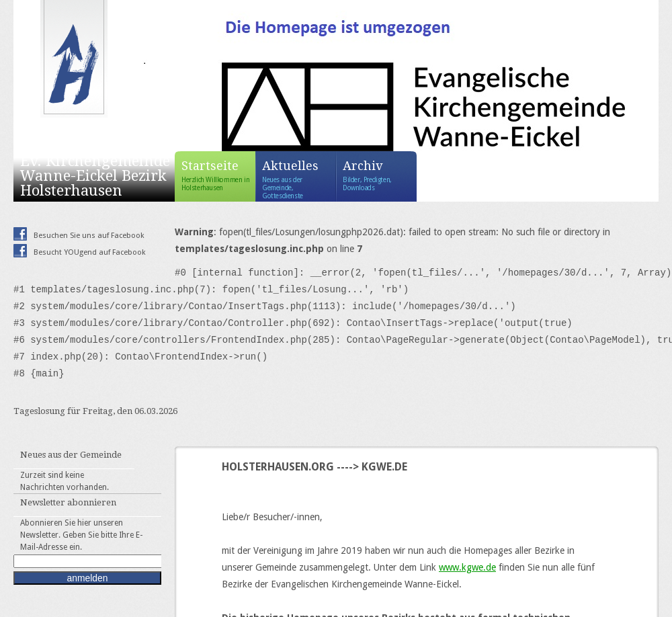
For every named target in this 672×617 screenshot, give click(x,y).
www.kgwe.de (467, 567)
